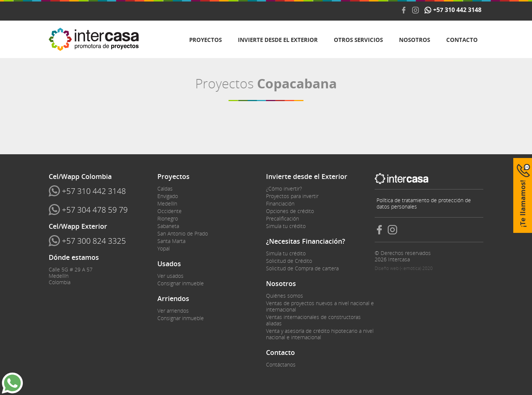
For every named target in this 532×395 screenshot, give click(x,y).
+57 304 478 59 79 (95, 210)
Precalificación (282, 218)
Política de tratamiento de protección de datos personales (424, 203)
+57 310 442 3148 (457, 10)
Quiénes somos (285, 296)
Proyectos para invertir (292, 196)
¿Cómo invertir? (284, 189)
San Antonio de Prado (183, 233)
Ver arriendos (173, 311)
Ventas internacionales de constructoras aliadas (313, 320)
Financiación (280, 203)
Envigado (168, 196)
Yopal (164, 248)
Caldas (165, 189)
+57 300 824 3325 (94, 241)
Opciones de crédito (290, 211)
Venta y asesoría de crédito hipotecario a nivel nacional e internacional (320, 334)
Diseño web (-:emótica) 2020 (404, 268)
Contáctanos (281, 364)
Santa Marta (171, 241)
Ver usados (170, 276)
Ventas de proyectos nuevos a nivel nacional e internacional (320, 306)
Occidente (170, 211)
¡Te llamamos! (523, 204)
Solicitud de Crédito (289, 261)
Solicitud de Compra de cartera (302, 268)
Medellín (167, 203)
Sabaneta (168, 226)
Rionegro (168, 218)
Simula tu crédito (286, 226)
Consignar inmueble (181, 283)
